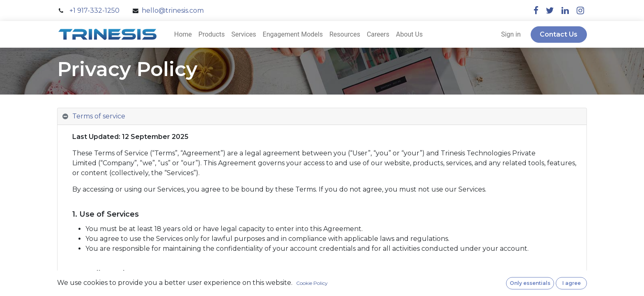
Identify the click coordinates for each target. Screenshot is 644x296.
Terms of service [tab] (99, 116)
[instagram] (580, 10)
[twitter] (550, 10)
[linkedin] (565, 10)
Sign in (511, 34)
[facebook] (536, 10)
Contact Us (559, 34)
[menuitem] (183, 35)
